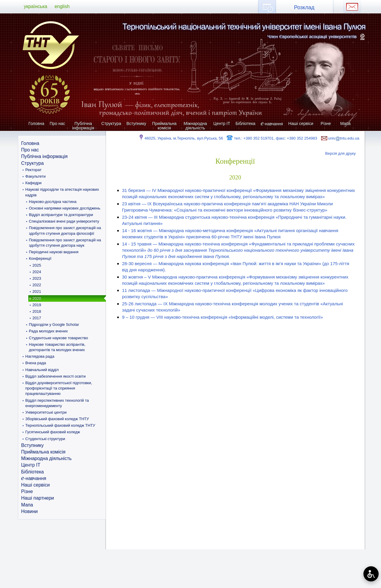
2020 (37, 298)
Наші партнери (38, 498)
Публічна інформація (83, 126)
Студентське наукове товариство (58, 338)
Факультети (35, 176)
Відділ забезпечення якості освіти (56, 376)
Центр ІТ (222, 123)
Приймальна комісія (164, 126)
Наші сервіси (301, 123)
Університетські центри (46, 412)
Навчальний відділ (42, 370)
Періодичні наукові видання (54, 252)
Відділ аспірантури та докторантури (61, 215)
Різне (326, 123)
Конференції (40, 258)
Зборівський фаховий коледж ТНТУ (57, 419)
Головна (36, 123)
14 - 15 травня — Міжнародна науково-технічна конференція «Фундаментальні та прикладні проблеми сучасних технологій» (238, 250)
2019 (37, 305)
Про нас (57, 123)
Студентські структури (45, 439)
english (62, 6)
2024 (37, 272)
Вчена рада (36, 363)
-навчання (272, 124)
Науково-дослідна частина (53, 202)
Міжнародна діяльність (195, 126)
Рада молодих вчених (48, 331)
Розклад (304, 7)
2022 (37, 285)
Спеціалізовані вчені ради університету (64, 221)
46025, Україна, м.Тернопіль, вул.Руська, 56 (181, 138)
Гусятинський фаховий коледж (53, 432)
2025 (37, 265)
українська (36, 6)
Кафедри (33, 183)
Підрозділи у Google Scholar (54, 325)
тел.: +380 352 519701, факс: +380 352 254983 (272, 138)
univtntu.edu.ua (340, 138)
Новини (29, 511)
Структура (111, 123)
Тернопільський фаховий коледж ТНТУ (60, 425)
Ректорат (33, 170)
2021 (37, 291)
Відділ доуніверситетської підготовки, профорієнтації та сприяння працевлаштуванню (59, 388)
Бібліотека (245, 123)
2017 (37, 318)
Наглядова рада (40, 356)
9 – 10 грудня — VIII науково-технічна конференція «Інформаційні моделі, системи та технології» (222, 317)
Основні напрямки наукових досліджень (65, 208)
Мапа (345, 123)
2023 (37, 278)
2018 (37, 311)
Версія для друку (341, 153)
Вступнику (136, 123)
